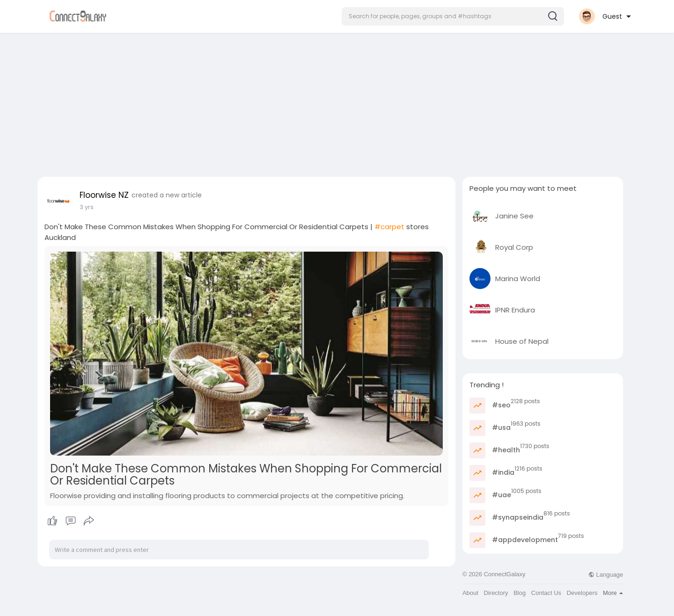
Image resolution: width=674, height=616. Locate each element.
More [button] (613, 593)
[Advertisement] (337, 102)
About (470, 593)
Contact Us (546, 593)
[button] (453, 16)
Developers (582, 593)
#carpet (389, 227)
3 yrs (87, 207)
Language (606, 575)
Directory (496, 593)
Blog (520, 593)
